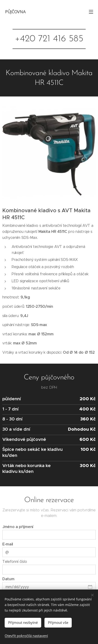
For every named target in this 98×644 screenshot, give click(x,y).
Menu (91, 12)
